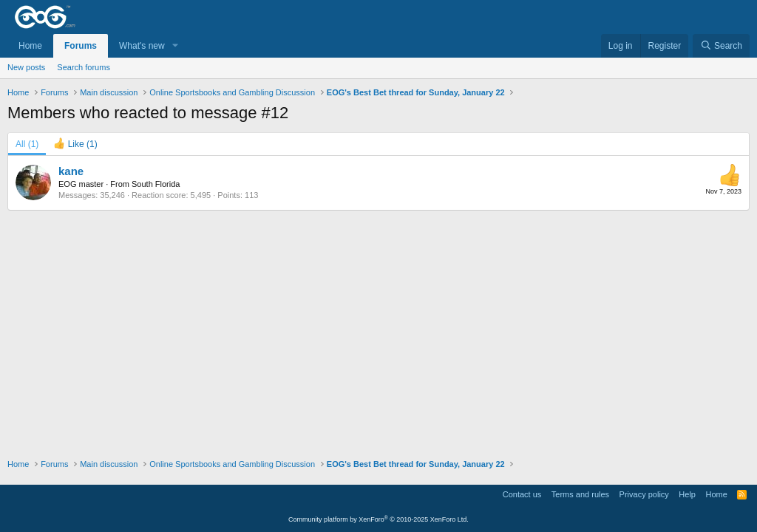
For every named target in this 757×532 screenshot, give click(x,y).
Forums (81, 46)
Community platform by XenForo (378, 519)
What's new (142, 46)
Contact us (522, 494)
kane (71, 171)
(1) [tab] (27, 144)
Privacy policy (644, 494)
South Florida (156, 184)
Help (687, 494)
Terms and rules (580, 494)
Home (30, 46)
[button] (175, 46)
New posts (26, 67)
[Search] (721, 46)
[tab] (75, 144)
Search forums (84, 67)
